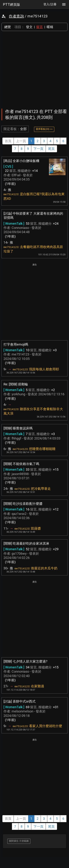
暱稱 (50, 27)
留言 (40, 27)
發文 (29, 27)
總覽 (8, 27)
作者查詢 (16, 16)
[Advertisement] (34, 70)
